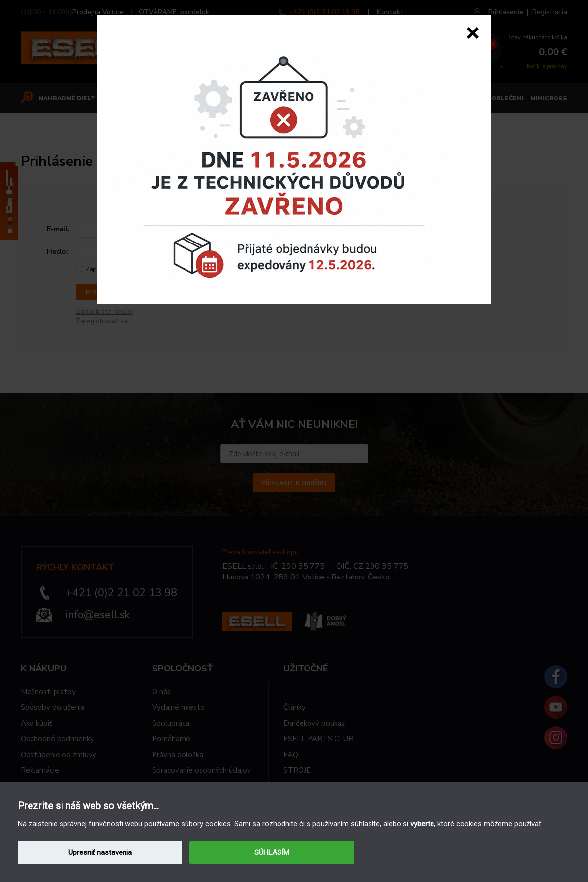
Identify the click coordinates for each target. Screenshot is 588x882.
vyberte (422, 824)
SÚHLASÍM (272, 852)
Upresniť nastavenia (100, 852)
